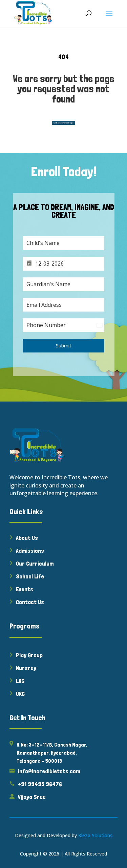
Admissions (30, 551)
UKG (20, 694)
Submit (64, 346)
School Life (30, 576)
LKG (20, 681)
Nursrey (26, 668)
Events (25, 589)
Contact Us (30, 602)
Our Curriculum (35, 563)
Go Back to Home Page (63, 123)
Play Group (29, 655)
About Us (27, 538)
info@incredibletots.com (49, 771)
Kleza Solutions (95, 835)
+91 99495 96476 (40, 784)
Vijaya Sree (32, 797)
